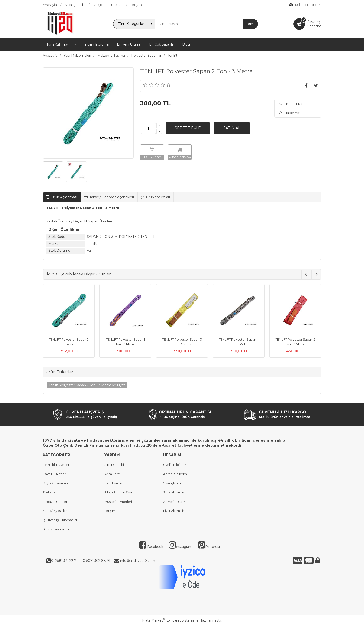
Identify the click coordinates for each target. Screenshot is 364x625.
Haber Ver (290, 113)
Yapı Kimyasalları (55, 511)
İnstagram (181, 547)
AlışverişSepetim (314, 24)
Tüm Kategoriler (60, 45)
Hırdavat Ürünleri (55, 502)
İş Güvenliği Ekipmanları (60, 520)
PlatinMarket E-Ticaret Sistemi (168, 620)
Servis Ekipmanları (56, 529)
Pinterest (209, 547)
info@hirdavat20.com (137, 561)
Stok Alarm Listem (177, 492)
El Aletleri (50, 492)
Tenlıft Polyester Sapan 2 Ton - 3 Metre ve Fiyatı (87, 385)
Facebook (151, 547)
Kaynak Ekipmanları (57, 483)
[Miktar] (148, 128)
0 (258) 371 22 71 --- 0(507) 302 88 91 (81, 561)
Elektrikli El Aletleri (56, 465)
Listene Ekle (291, 104)
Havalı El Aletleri (55, 474)
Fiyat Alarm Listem (177, 511)
